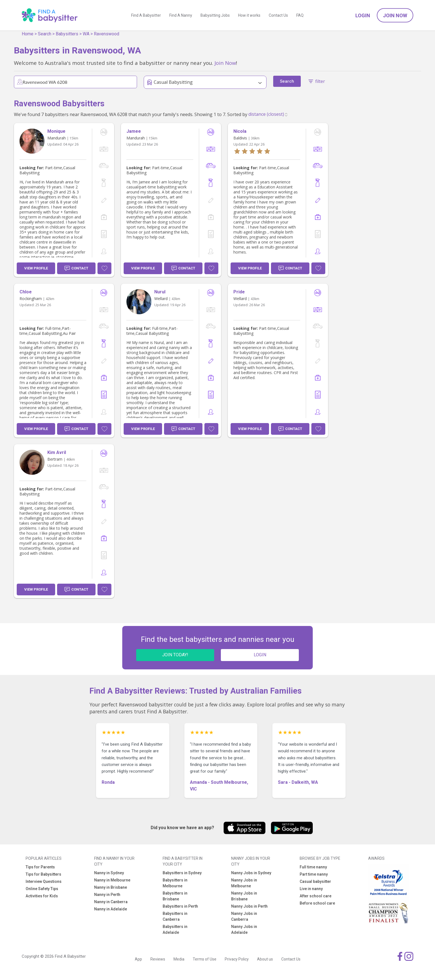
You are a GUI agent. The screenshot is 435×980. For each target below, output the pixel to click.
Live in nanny (311, 889)
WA (86, 34)
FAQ (300, 15)
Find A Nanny (181, 15)
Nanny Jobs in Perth (249, 906)
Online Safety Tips (42, 889)
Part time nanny (314, 874)
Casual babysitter (315, 881)
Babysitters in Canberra (175, 916)
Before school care (317, 903)
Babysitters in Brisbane (175, 896)
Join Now (395, 15)
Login (363, 15)
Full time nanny (313, 867)
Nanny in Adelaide (111, 909)
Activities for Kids (42, 896)
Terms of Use (205, 959)
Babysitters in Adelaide (175, 929)
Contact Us (278, 15)
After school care (316, 896)
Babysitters (67, 34)
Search (45, 34)
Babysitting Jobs (215, 15)
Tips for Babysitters (43, 874)
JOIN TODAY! (175, 655)
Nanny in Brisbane (111, 887)
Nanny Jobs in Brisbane (244, 896)
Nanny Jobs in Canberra (244, 916)
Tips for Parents (40, 867)
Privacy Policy (237, 959)
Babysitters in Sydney (182, 873)
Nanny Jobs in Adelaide (244, 929)
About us (265, 959)
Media (179, 959)
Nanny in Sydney (109, 873)
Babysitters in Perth (180, 906)
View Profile (36, 268)
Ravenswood (107, 34)
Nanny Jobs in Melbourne (244, 883)
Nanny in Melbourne (112, 880)
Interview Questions (44, 881)
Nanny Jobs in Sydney (251, 873)
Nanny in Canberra (111, 902)
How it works (249, 15)
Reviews (158, 959)
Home (28, 34)
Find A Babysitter (146, 15)
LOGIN (260, 655)
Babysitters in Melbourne (175, 883)
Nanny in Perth (107, 895)
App (138, 959)
